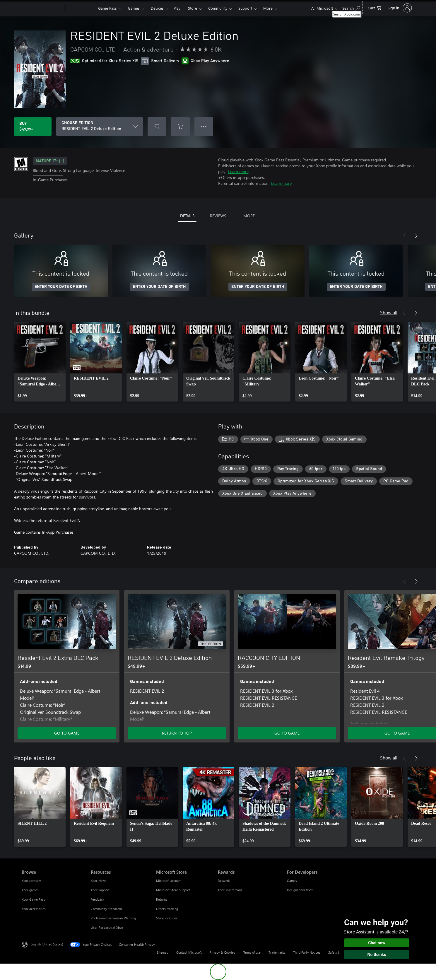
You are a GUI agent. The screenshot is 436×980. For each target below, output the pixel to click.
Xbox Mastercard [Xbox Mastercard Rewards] (230, 890)
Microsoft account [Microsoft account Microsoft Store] (169, 881)
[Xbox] (80, 8)
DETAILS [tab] (187, 216)
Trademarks (277, 952)
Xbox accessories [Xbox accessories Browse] (34, 909)
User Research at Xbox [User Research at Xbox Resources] (107, 927)
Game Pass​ (107, 8)
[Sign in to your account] (399, 8)
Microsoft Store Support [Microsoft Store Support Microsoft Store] (173, 890)
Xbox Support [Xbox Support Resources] (100, 890)
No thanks (377, 955)
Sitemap (163, 952)
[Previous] (404, 236)
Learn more (238, 171)
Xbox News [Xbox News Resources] (99, 881)
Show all (389, 312)
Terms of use (252, 952)
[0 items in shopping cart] (375, 7)
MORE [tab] (249, 216)
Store (193, 8)
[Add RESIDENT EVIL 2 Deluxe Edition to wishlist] (157, 127)
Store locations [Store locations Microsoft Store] (167, 918)
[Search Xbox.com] (351, 7)
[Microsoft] (42, 8)
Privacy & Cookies (222, 952)
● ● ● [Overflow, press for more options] (204, 126)
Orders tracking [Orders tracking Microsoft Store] (167, 909)
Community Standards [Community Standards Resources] (106, 909)
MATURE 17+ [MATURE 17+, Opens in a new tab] (50, 161)
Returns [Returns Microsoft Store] (162, 899)
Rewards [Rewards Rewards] (224, 881)
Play (177, 8)
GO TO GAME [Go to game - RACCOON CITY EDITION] (287, 733)
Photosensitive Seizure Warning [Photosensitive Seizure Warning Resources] (113, 918)
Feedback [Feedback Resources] (97, 899)
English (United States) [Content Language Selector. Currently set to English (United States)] (47, 944)
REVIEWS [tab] (218, 216)
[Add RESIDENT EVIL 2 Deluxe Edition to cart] (180, 127)
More (268, 8)
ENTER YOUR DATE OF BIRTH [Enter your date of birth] (61, 287)
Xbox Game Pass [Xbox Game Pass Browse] (33, 899)
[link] (40, 362)
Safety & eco (337, 952)
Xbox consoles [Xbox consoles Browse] (32, 881)
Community (218, 8)
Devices (157, 8)
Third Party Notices (307, 952)
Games (134, 8)
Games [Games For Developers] (292, 881)
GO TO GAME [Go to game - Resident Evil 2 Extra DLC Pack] (67, 733)
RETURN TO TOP (177, 733)
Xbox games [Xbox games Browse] (30, 890)
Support (245, 8)
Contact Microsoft (189, 952)
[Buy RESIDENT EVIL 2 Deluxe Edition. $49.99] (33, 127)
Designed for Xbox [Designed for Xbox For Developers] (300, 890)
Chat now (377, 943)
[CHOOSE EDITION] (100, 127)
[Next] (416, 236)
